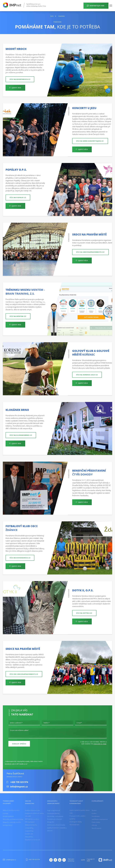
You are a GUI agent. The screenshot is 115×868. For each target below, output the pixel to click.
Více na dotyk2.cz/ (84, 613)
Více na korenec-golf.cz (87, 375)
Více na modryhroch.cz (20, 79)
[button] (111, 6)
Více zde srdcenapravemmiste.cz (24, 674)
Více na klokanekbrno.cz (21, 435)
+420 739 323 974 (33, 860)
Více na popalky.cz (18, 197)
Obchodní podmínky (71, 860)
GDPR (83, 860)
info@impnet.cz (9, 860)
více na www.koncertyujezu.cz (90, 141)
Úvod (52, 16)
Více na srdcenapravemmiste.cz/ (90, 252)
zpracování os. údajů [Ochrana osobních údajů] (100, 744)
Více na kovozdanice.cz (20, 558)
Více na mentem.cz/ (18, 316)
